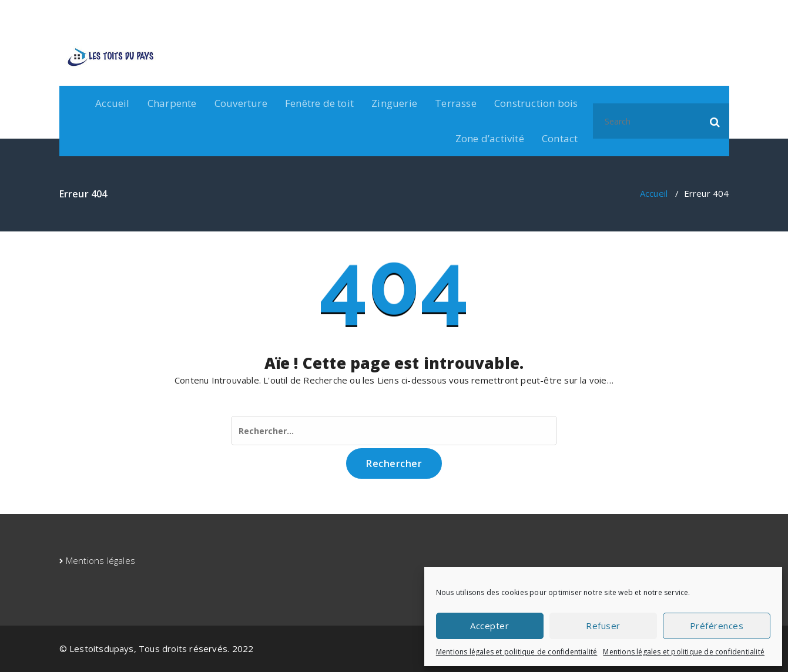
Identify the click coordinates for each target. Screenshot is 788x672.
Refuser (603, 626)
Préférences (717, 626)
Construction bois (536, 103)
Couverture (241, 103)
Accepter (489, 626)
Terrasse (456, 103)
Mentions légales (100, 560)
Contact (560, 138)
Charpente (172, 103)
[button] (715, 121)
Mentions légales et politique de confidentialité (517, 652)
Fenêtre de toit (319, 103)
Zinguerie (394, 103)
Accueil (112, 103)
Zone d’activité (490, 138)
